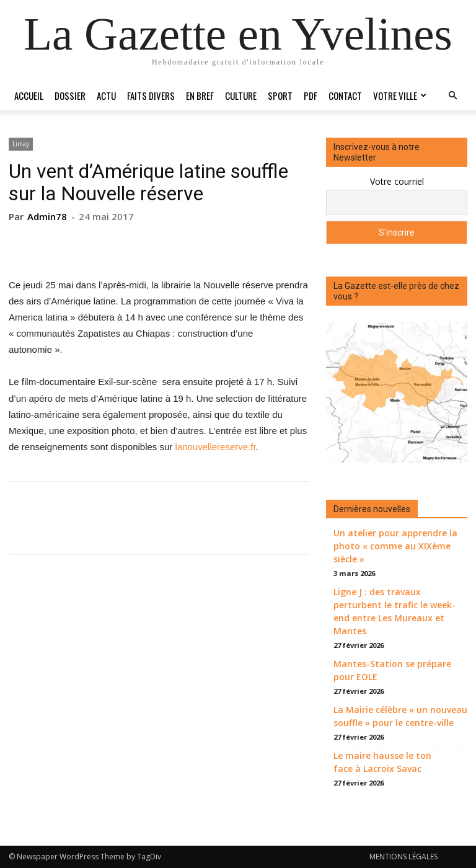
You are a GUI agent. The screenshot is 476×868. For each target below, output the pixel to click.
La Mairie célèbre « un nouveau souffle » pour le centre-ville (400, 716)
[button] (452, 96)
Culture (241, 95)
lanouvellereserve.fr (216, 447)
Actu (106, 95)
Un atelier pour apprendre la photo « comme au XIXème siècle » (395, 546)
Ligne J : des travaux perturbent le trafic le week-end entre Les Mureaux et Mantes (394, 611)
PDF (311, 95)
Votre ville (400, 95)
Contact (345, 95)
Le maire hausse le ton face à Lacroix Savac (382, 762)
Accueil (29, 95)
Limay (21, 144)
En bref (200, 95)
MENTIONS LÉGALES (403, 857)
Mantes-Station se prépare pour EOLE (392, 670)
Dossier (70, 95)
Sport (280, 95)
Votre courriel (397, 181)
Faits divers (151, 95)
